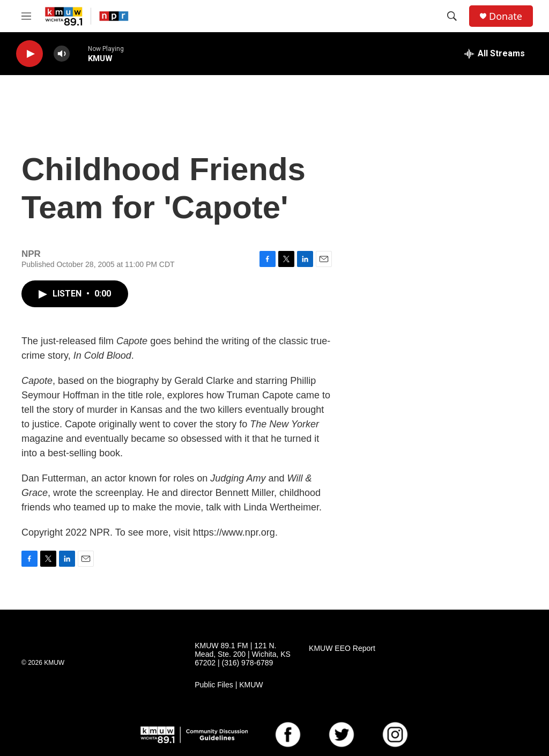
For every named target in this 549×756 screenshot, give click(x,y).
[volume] (62, 54)
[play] (29, 54)
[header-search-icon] (452, 16)
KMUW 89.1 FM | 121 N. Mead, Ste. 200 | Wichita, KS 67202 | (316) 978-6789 (243, 654)
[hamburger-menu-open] (26, 16)
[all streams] (495, 54)
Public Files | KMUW (229, 685)
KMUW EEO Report (342, 648)
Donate (506, 16)
